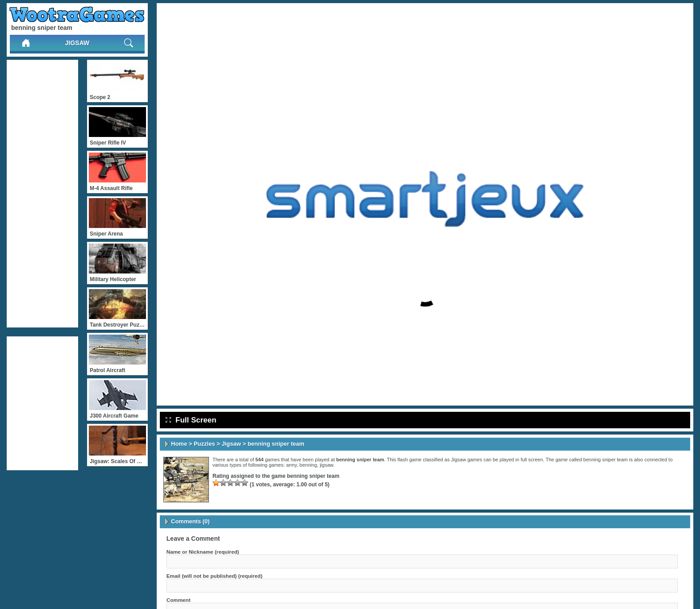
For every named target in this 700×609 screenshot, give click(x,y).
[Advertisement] (42, 194)
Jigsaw (77, 43)
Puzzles (204, 444)
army (292, 465)
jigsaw (326, 465)
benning (308, 465)
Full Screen (191, 420)
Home (179, 444)
